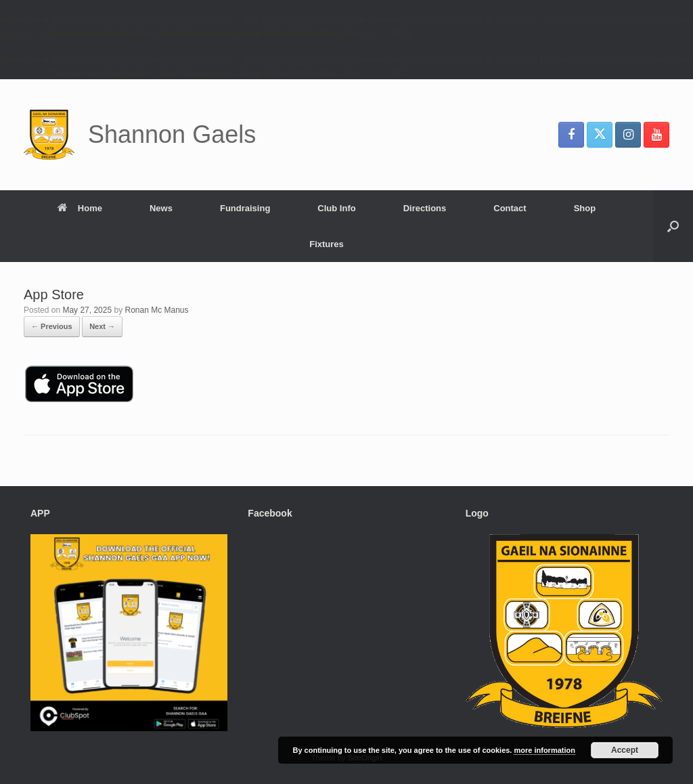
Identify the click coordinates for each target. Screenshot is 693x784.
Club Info (336, 208)
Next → (102, 326)
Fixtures (327, 244)
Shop (585, 208)
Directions (425, 208)
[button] (673, 226)
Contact (510, 208)
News (161, 208)
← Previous (52, 326)
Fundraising (245, 208)
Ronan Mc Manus (156, 310)
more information (544, 750)
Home (80, 208)
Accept (625, 750)
